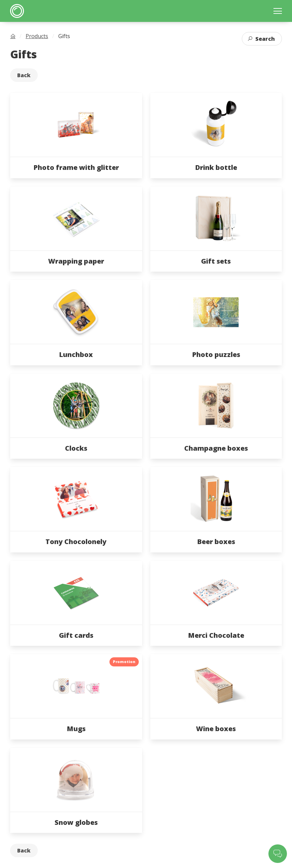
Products (37, 36)
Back (24, 75)
